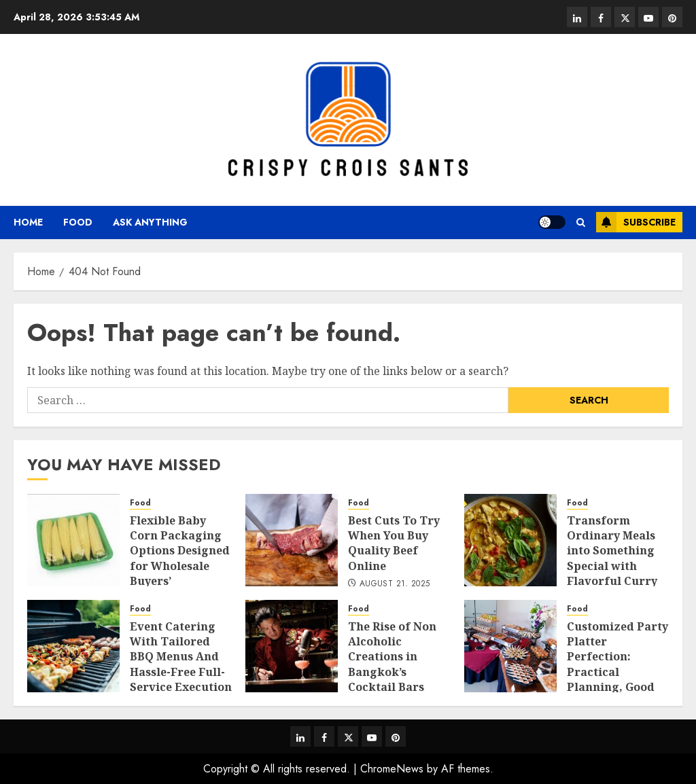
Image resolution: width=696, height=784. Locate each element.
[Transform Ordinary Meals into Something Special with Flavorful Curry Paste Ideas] (510, 540)
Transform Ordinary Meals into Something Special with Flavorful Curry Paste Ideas (612, 558)
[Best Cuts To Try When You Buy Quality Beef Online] (292, 540)
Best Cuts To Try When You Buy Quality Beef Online (394, 543)
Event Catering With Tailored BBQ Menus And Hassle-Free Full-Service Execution (181, 657)
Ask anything (150, 222)
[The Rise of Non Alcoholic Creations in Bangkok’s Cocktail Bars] (292, 646)
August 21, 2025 (395, 584)
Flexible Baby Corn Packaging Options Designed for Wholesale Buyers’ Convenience (180, 558)
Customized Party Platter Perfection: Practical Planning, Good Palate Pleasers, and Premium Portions (617, 680)
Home (28, 222)
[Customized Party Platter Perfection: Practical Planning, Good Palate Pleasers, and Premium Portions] (510, 646)
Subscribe (636, 222)
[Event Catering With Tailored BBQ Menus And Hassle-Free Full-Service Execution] (73, 646)
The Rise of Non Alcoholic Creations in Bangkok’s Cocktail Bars (392, 657)
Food (78, 222)
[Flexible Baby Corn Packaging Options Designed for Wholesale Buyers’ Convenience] (73, 540)
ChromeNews (392, 769)
